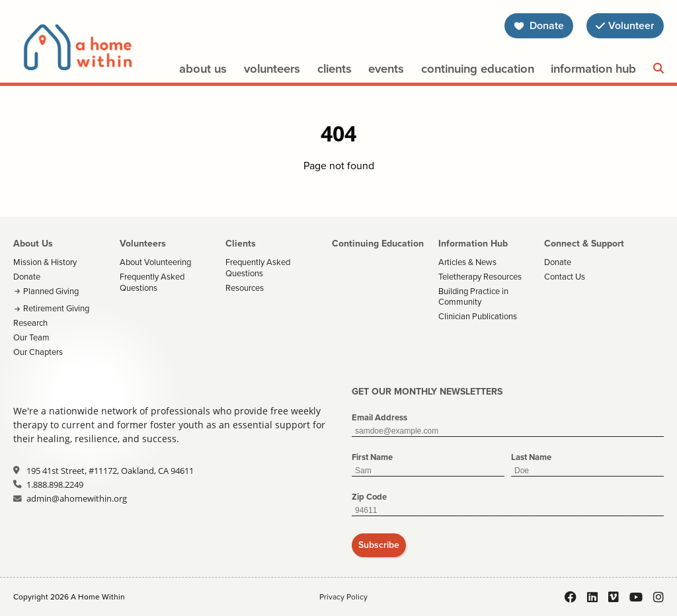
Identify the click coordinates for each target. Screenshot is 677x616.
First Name (372, 457)
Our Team (31, 337)
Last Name (531, 457)
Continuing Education (478, 68)
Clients (335, 68)
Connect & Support (584, 243)
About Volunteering (155, 262)
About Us (203, 68)
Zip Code (369, 497)
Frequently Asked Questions (152, 282)
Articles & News (467, 262)
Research (30, 323)
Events (386, 68)
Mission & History (45, 262)
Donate (27, 277)
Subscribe (379, 545)
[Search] (658, 69)
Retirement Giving (56, 308)
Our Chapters (38, 352)
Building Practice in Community (473, 297)
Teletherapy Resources (480, 277)
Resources (245, 288)
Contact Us (565, 277)
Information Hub (593, 68)
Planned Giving (51, 291)
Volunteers (272, 68)
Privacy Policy (343, 597)
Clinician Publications (478, 316)
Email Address (379, 417)
